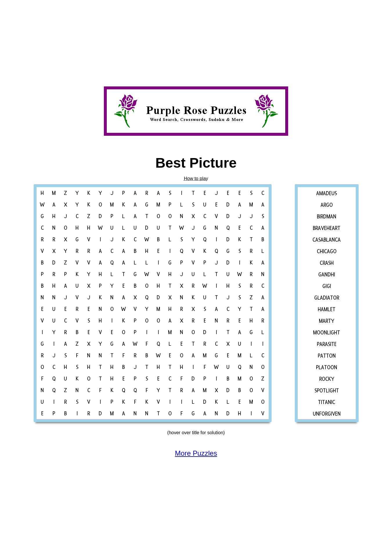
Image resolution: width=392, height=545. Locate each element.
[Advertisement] (174, 41)
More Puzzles (196, 453)
